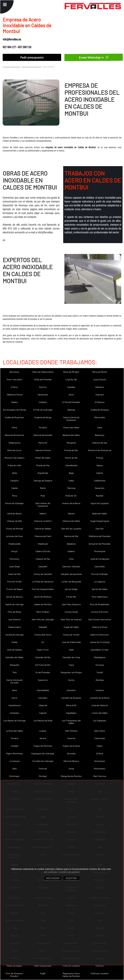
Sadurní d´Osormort (100, 635)
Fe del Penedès (43, 672)
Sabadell (43, 627)
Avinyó (14, 551)
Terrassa (100, 665)
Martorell (43, 443)
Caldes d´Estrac (43, 551)
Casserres (43, 680)
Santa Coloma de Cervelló (14, 681)
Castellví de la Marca (100, 698)
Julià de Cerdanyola (100, 559)
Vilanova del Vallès (71, 521)
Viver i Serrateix (14, 379)
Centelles (43, 698)
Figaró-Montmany (14, 753)
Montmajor (14, 776)
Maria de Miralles (71, 372)
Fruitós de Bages (14, 589)
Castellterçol (14, 705)
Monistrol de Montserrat (100, 450)
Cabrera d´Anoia (43, 450)
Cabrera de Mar (71, 536)
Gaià (14, 769)
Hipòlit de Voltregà (14, 604)
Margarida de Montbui (71, 776)
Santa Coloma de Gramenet (71, 419)
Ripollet (100, 496)
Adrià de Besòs (14, 513)
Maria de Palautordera (43, 372)
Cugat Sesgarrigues (100, 521)
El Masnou (100, 402)
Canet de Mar (14, 574)
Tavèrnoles (100, 738)
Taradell (14, 746)
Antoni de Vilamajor (14, 503)
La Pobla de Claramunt (43, 582)
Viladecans (43, 544)
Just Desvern (14, 619)
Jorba (71, 769)
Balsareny (100, 435)
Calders (71, 551)
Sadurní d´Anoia (100, 627)
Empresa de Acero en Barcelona (31, 67)
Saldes (14, 402)
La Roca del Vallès (14, 731)
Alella (14, 473)
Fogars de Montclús (43, 746)
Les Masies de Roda (43, 720)
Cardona (100, 690)
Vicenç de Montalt (14, 529)
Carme (71, 680)
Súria (71, 395)
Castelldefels (43, 690)
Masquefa (14, 665)
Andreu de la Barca (71, 503)
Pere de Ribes (14, 612)
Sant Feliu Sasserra (71, 604)
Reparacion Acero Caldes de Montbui (71, 975)
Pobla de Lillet (14, 465)
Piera (14, 427)
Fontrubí (43, 769)
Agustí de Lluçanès (100, 503)
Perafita (43, 427)
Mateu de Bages (14, 966)
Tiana (71, 665)
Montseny (14, 559)
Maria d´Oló (71, 705)
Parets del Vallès (71, 427)
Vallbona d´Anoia (14, 395)
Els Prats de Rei (43, 665)
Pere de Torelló (14, 582)
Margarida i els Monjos (71, 672)
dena (14, 690)
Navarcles (100, 488)
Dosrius (43, 387)
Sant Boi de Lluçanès (71, 529)
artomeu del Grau (14, 536)
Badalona (71, 544)
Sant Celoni (100, 731)
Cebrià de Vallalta (43, 529)
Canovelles (100, 566)
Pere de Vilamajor (100, 574)
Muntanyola (100, 551)
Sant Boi (100, 529)
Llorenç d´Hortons (100, 612)
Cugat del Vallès (71, 627)
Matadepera (100, 657)
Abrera (43, 738)
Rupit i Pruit (43, 650)
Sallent (43, 513)
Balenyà (71, 410)
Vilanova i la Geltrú (43, 521)
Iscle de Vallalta (14, 650)
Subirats (100, 395)
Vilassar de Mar (43, 559)
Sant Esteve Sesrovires (100, 619)
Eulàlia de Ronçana (100, 410)
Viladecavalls (14, 544)
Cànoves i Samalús (71, 566)
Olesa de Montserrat (14, 435)
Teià (14, 672)
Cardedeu (14, 713)
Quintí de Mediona (43, 597)
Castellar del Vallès (14, 657)
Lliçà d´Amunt (100, 379)
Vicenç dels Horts (43, 635)
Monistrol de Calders (14, 458)
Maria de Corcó (14, 450)
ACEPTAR (71, 878)
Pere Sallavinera (100, 597)
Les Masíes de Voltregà (14, 720)
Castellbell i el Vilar (100, 650)
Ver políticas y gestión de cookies (62, 872)
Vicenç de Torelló (71, 635)
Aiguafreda (43, 473)
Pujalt (43, 973)
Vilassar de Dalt (14, 521)
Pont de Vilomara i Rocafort (14, 975)
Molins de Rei (71, 458)
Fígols (100, 746)
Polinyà (100, 458)
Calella (14, 488)
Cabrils (100, 473)
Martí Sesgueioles (43, 966)
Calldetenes (100, 481)
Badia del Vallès (100, 513)
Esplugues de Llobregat (43, 753)
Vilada (14, 642)
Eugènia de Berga (43, 417)
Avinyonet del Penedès (100, 544)
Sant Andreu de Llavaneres (43, 505)
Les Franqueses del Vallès (71, 722)
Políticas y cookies (100, 973)
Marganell (71, 443)
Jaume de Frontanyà (100, 642)
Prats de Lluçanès (71, 966)
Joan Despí (14, 566)
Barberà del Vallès (71, 435)
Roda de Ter (71, 496)
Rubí (43, 496)
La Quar (43, 731)
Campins (14, 481)
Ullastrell (43, 705)
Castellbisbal (71, 465)
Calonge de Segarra (43, 481)
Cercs (14, 698)
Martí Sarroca (100, 776)
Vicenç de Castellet (43, 574)
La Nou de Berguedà (71, 582)
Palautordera (14, 627)
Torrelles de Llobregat (43, 761)
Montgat (43, 776)
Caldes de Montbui (43, 604)
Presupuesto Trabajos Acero (11, 67)
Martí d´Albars (43, 612)
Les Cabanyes (100, 720)
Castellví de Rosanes (71, 698)
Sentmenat (100, 761)
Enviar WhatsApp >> (94, 57)
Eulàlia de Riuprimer (14, 417)
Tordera (14, 738)
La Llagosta (100, 582)
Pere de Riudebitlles (100, 604)
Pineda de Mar (43, 465)
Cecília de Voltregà (14, 635)
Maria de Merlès (100, 372)
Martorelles (100, 417)
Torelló (100, 672)
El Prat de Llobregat (43, 410)
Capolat (43, 713)
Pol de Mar (71, 597)
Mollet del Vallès (43, 458)
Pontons (100, 966)
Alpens (100, 465)
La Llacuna (14, 761)
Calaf (71, 650)
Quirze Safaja (71, 589)
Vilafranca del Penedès (100, 536)
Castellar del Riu (43, 657)
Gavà (100, 427)
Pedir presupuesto (32, 57)
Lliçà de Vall (71, 379)
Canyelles (43, 566)
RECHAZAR (53, 878)
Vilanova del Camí (43, 536)
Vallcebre (100, 387)
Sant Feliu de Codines (71, 619)
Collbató (43, 402)
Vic (43, 642)
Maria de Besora (71, 761)
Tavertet (71, 738)
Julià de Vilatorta (100, 705)
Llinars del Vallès (100, 713)
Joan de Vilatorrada (71, 642)
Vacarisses (43, 395)
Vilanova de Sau (100, 443)
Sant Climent (71, 731)
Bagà (71, 473)
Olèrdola (100, 680)
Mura (14, 496)
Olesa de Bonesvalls (43, 435)
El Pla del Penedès (71, 402)
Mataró (71, 513)
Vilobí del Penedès (43, 379)
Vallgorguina (14, 443)
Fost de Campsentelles (43, 589)
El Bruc (14, 387)
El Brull (100, 753)
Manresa (71, 488)
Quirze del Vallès (100, 589)
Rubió (43, 488)
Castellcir (71, 690)
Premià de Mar (71, 450)
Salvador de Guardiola (71, 574)
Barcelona (14, 372)
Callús (71, 481)
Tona (71, 559)
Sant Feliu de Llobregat (43, 619)
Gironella (71, 753)
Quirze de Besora (14, 597)
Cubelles (71, 387)
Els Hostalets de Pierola (14, 410)
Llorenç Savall (71, 612)
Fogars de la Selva (71, 746)
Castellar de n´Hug (71, 657)
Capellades (71, 713)
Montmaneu (100, 769)
